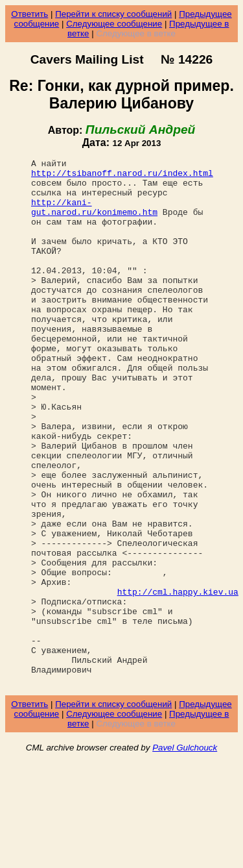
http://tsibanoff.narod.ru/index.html (122, 177)
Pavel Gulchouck (185, 853)
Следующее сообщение (114, 24)
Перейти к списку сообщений (113, 14)
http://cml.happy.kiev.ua (178, 679)
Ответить (29, 14)
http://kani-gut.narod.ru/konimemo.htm (94, 217)
